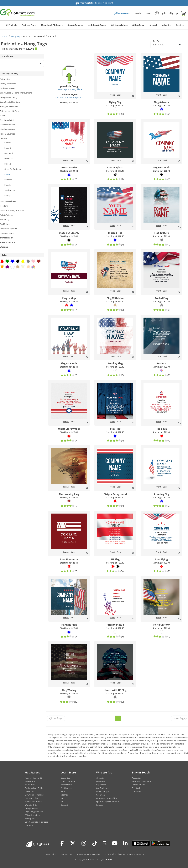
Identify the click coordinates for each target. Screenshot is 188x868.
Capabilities (101, 785)
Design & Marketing (9, 97)
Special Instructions (33, 802)
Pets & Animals (6, 215)
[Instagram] (84, 843)
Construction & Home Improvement (16, 93)
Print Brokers (66, 788)
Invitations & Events (97, 25)
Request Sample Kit (33, 778)
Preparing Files (31, 798)
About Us (100, 778)
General (3, 138)
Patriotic (8, 174)
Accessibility (137, 778)
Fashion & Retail (7, 120)
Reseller (138, 13)
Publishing (5, 219)
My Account (30, 781)
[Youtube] (115, 843)
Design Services (32, 808)
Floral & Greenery (8, 129)
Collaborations (138, 785)
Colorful (8, 143)
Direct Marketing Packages (36, 822)
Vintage (8, 196)
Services (180, 25)
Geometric (9, 153)
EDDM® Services (32, 815)
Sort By (156, 41)
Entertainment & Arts (9, 111)
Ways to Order (31, 805)
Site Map (64, 795)
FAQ (62, 802)
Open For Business (13, 169)
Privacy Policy (50, 854)
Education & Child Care (10, 102)
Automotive (5, 79)
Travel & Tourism (7, 242)
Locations (100, 781)
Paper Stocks (66, 785)
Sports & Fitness (7, 233)
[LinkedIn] (125, 843)
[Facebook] (62, 843)
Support (64, 805)
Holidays (4, 206)
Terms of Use (66, 854)
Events (3, 116)
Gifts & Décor (138, 25)
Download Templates (34, 795)
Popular (8, 185)
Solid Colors (10, 190)
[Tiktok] (95, 843)
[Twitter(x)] (73, 843)
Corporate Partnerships (106, 798)
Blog (63, 798)
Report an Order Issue (142, 781)
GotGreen (100, 795)
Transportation (7, 238)
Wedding (4, 247)
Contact (148, 13)
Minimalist (9, 158)
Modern (8, 164)
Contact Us (137, 791)
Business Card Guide (34, 788)
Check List (29, 791)
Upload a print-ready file (69, 89)
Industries (166, 25)
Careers (100, 805)
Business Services (8, 88)
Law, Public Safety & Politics (12, 210)
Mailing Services (32, 818)
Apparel (153, 25)
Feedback (136, 788)
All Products (11, 25)
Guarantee (65, 778)
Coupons (29, 825)
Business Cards (29, 25)
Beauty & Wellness (8, 84)
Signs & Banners (75, 25)
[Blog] (104, 843)
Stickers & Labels (119, 25)
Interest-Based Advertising (88, 854)
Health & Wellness (8, 201)
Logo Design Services (34, 812)
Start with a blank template (69, 98)
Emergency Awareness (10, 106)
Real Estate (5, 224)
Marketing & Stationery (52, 25)
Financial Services (8, 125)
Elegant (8, 148)
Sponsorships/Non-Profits (108, 802)
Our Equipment (103, 788)
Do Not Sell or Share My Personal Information (124, 854)
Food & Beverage (7, 134)
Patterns (8, 180)
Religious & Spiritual (9, 229)
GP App (64, 791)
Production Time (68, 781)
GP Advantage (102, 791)
